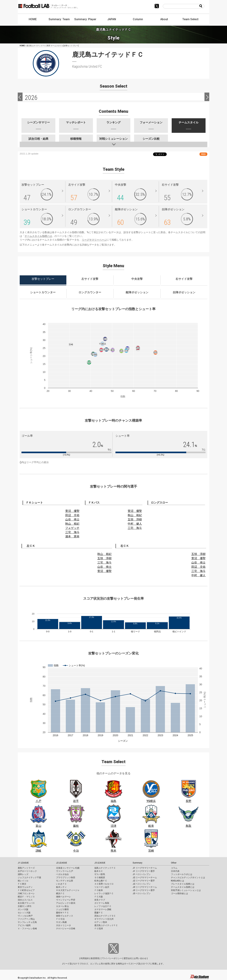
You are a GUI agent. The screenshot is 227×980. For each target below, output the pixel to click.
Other (174, 863)
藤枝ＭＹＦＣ (62, 913)
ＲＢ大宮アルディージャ (68, 890)
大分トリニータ (63, 925)
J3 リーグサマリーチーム (145, 887)
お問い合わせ (140, 958)
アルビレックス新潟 (66, 903)
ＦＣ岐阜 (99, 890)
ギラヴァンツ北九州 (104, 919)
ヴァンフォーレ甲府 (66, 900)
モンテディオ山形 (65, 881)
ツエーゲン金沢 (102, 887)
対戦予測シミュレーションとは (186, 890)
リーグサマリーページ (94, 240)
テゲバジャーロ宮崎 (66, 929)
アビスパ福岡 (24, 925)
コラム (174, 868)
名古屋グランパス (26, 903)
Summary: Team (59, 19)
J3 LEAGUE (100, 863)
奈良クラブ (100, 900)
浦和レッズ (23, 874)
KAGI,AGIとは (178, 881)
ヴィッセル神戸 (25, 916)
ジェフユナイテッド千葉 (29, 878)
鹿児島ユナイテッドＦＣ (106, 925)
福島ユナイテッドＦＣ (105, 868)
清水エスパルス (25, 900)
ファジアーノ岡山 (26, 919)
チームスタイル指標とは (38, 236)
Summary (137, 863)
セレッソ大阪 (24, 913)
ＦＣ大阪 (99, 897)
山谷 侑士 (72, 519)
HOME (33, 19)
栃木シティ (61, 887)
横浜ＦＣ (60, 893)
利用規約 (85, 958)
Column (138, 19)
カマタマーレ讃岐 (103, 909)
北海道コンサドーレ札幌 (68, 868)
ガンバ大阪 (23, 909)
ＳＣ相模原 (100, 878)
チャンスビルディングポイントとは (188, 878)
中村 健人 (135, 524)
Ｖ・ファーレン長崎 (27, 929)
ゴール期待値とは (179, 893)
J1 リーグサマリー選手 (144, 871)
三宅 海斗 (72, 532)
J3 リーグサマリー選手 (144, 890)
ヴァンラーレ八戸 (65, 871)
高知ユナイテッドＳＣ (105, 916)
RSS (203, 154)
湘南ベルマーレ (63, 897)
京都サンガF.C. (25, 906)
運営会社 (128, 958)
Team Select (190, 19)
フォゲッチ (72, 528)
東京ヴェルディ (25, 887)
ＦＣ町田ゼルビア (26, 890)
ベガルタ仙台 (62, 874)
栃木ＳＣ (99, 871)
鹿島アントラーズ (26, 868)
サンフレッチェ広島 (27, 922)
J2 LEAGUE (62, 863)
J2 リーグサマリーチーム (145, 878)
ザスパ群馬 (100, 874)
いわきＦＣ (61, 884)
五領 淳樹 (135, 519)
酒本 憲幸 (72, 536)
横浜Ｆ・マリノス (26, 897)
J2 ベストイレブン (142, 884)
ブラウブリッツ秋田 (66, 878)
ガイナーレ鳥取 (102, 903)
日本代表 (175, 871)
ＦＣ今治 (60, 919)
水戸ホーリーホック (27, 871)
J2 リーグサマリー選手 (144, 881)
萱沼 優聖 (72, 511)
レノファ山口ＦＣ (103, 906)
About (164, 19)
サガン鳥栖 (61, 922)
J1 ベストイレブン (142, 874)
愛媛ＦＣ (99, 913)
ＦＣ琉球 (99, 929)
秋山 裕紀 (72, 524)
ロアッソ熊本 (101, 922)
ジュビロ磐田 (62, 909)
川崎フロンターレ (26, 893)
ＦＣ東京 (22, 884)
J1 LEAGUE (23, 863)
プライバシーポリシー (111, 958)
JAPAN (112, 19)
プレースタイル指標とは (183, 884)
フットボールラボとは (182, 874)
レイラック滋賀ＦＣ (104, 893)
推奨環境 (95, 958)
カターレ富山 (62, 906)
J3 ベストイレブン (142, 893)
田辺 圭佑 (72, 515)
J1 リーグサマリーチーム (145, 868)
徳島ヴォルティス (65, 916)
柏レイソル (23, 881)
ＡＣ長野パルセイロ (104, 884)
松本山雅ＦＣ (101, 881)
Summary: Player (85, 19)
